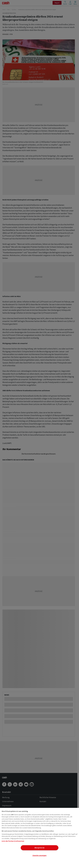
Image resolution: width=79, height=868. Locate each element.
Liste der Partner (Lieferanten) (13, 841)
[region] (39, 838)
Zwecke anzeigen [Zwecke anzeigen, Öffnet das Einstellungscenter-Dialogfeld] (39, 855)
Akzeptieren (39, 848)
